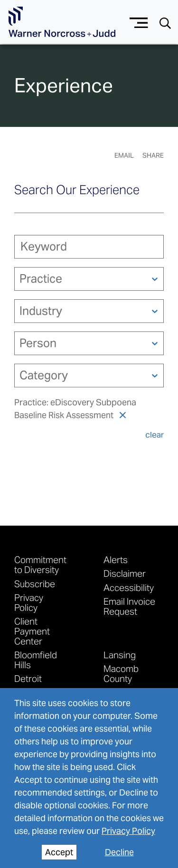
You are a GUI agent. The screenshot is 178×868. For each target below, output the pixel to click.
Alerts (116, 559)
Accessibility (129, 587)
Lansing (120, 655)
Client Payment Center (32, 631)
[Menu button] (139, 22)
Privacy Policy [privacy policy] (128, 831)
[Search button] (165, 22)
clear (155, 435)
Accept (59, 852)
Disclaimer (125, 573)
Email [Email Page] (124, 155)
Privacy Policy (29, 602)
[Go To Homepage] (62, 22)
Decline (119, 852)
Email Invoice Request (129, 606)
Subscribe (35, 584)
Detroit (28, 678)
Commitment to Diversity (40, 564)
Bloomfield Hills (36, 660)
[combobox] (20, 279)
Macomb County (121, 673)
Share (153, 155)
